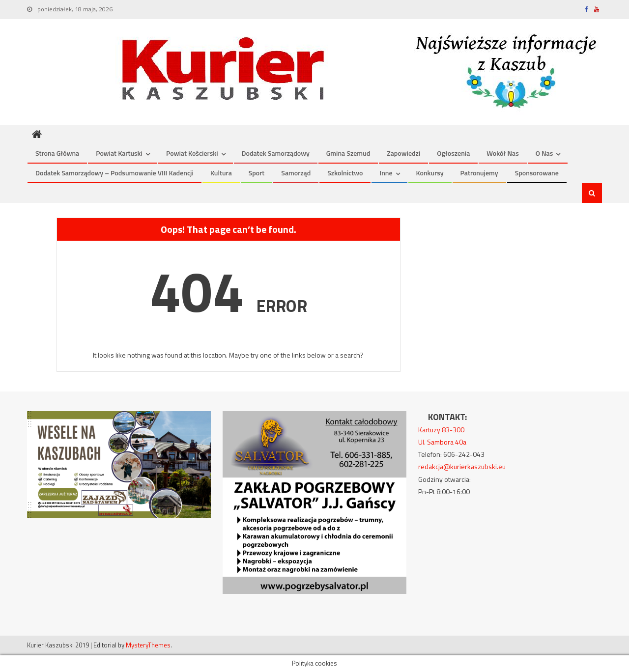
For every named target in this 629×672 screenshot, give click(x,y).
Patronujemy (479, 173)
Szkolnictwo (345, 173)
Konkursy (430, 173)
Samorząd (296, 173)
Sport (257, 173)
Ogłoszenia (453, 153)
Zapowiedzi (403, 153)
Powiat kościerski (192, 153)
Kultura (221, 173)
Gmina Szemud (348, 153)
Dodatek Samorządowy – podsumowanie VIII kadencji (114, 173)
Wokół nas (502, 153)
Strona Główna (57, 153)
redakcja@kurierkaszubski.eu (462, 466)
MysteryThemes (148, 645)
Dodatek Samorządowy (276, 153)
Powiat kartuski (119, 153)
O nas (544, 153)
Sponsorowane (537, 173)
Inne (386, 173)
